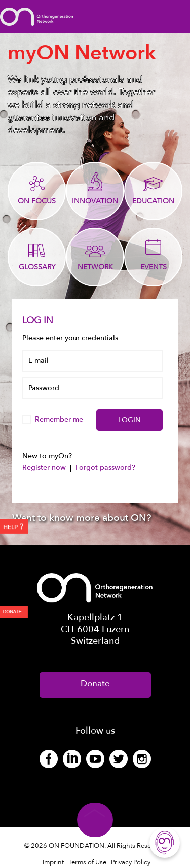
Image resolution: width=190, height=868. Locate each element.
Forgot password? (105, 467)
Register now (45, 467)
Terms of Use (87, 862)
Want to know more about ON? (82, 518)
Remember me (54, 419)
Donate (95, 684)
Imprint (53, 862)
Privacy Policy (131, 862)
